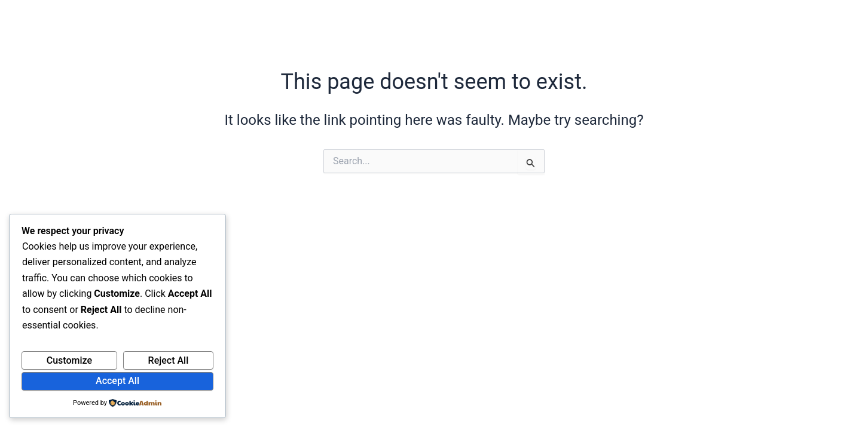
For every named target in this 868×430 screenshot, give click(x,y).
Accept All (117, 381)
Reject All (169, 360)
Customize (69, 360)
